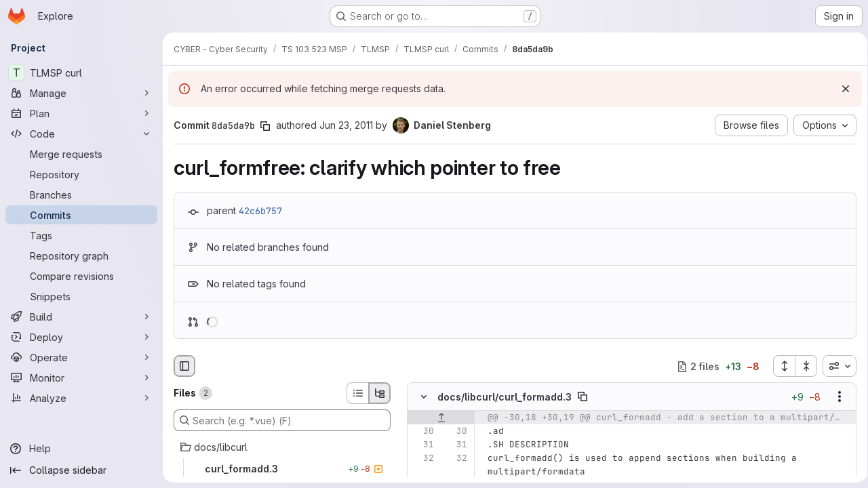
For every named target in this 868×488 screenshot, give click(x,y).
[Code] (81, 134)
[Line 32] (422, 459)
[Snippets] (81, 296)
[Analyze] (81, 398)
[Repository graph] (81, 256)
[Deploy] (81, 337)
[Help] (81, 449)
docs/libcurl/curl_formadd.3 (505, 397)
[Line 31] (422, 445)
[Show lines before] (441, 418)
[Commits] (81, 215)
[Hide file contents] (424, 397)
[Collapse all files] (802, 366)
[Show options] (835, 397)
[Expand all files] (779, 366)
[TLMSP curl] (81, 73)
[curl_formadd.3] (282, 469)
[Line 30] (422, 432)
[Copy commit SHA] (265, 126)
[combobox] (835, 366)
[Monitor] (81, 378)
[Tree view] (380, 393)
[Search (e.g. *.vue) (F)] (282, 420)
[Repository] (81, 174)
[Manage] (81, 93)
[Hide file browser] (184, 366)
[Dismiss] (841, 89)
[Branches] (81, 195)
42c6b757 (260, 211)
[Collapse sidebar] (81, 470)
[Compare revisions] (81, 276)
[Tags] (81, 235)
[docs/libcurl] (282, 447)
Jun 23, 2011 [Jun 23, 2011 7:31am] (346, 125)
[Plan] (81, 113)
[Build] (81, 317)
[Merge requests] (81, 154)
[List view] (357, 393)
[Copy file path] (583, 397)
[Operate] (81, 357)
